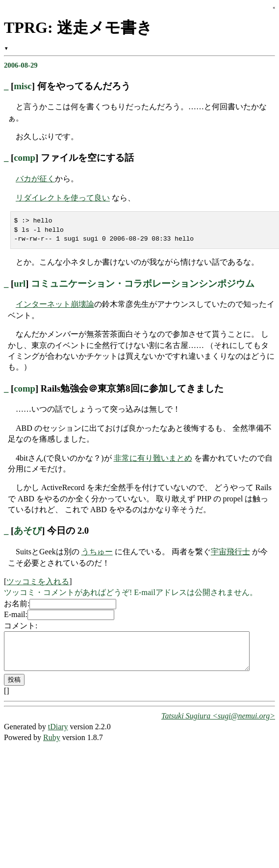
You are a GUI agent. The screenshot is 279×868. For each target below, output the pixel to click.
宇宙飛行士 (230, 552)
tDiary (58, 734)
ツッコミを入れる (38, 582)
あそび (28, 531)
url (20, 284)
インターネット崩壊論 (55, 304)
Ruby (52, 745)
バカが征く (35, 179)
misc (23, 86)
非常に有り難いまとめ (153, 458)
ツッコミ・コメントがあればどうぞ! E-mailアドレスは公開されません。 (131, 592)
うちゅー (97, 552)
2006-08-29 (21, 65)
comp (25, 158)
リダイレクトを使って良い (63, 198)
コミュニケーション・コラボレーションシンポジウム (143, 284)
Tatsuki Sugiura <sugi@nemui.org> (218, 723)
